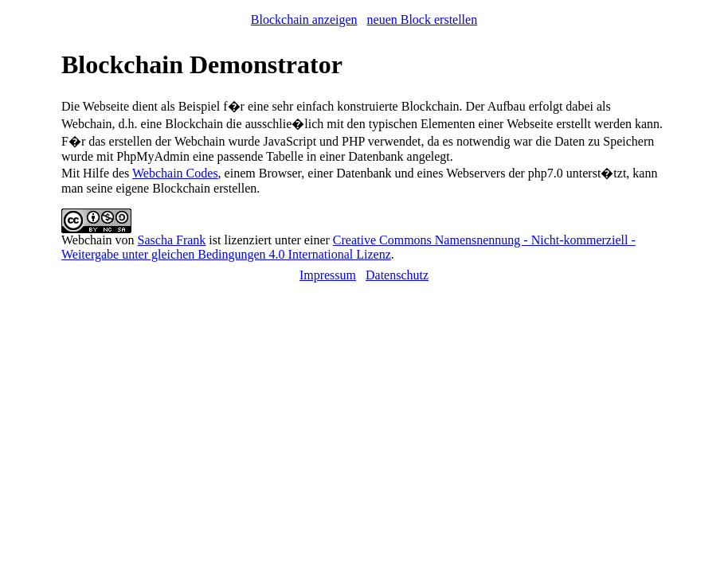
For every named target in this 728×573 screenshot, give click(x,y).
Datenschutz (397, 275)
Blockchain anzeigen (304, 19)
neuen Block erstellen (423, 19)
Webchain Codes (175, 173)
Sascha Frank (172, 240)
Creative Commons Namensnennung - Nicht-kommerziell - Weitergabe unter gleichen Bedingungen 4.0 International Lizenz (348, 247)
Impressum (328, 275)
